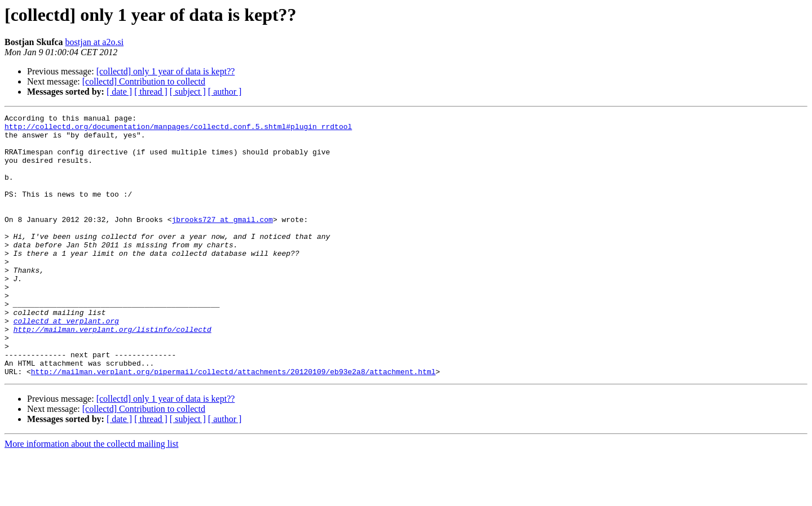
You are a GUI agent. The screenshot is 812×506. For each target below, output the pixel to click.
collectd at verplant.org (66, 363)
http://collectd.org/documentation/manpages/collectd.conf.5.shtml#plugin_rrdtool (178, 130)
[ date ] (119, 92)
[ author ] (225, 92)
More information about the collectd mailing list (91, 496)
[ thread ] (151, 92)
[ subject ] (188, 92)
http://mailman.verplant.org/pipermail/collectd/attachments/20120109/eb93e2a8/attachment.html (233, 424)
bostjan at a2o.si (95, 42)
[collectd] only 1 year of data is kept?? (166, 71)
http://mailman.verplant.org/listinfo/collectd (112, 373)
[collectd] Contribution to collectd (144, 81)
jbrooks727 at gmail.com (222, 241)
